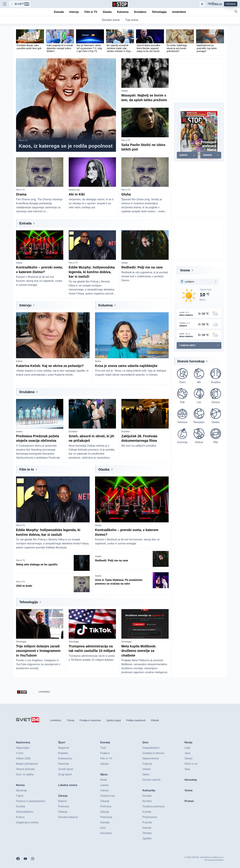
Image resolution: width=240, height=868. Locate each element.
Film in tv (27, 469)
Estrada (25, 223)
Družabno (27, 392)
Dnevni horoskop (191, 361)
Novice (98, 361)
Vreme (185, 270)
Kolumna (105, 305)
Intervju (25, 305)
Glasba (124, 91)
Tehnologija (29, 602)
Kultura (19, 361)
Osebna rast (74, 190)
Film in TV (23, 140)
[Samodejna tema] (202, 4)
